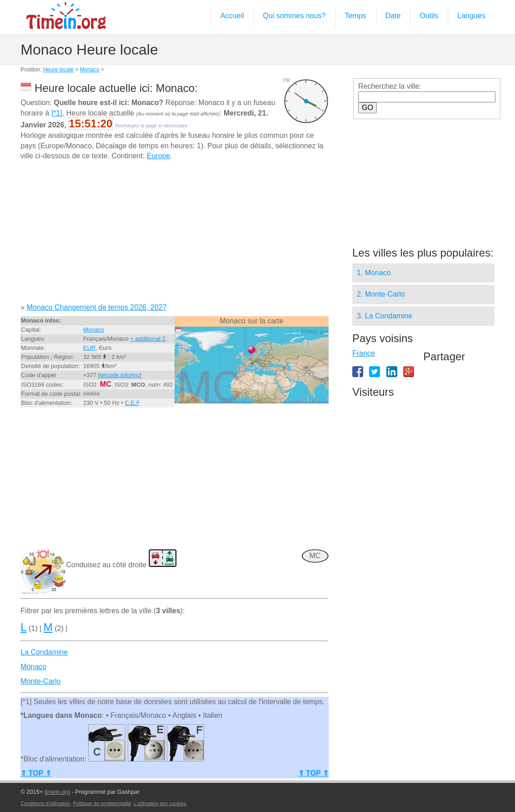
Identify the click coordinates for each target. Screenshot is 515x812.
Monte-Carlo (40, 681)
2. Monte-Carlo (381, 294)
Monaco (90, 70)
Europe (159, 156)
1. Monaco (374, 273)
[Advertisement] (175, 235)
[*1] (57, 113)
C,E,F (132, 403)
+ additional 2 (148, 339)
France (364, 353)
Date (393, 16)
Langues (471, 16)
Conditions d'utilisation (45, 803)
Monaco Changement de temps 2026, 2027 (97, 307)
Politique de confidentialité (102, 803)
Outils (429, 16)
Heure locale (58, 70)
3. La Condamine (385, 316)
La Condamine (44, 652)
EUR (89, 348)
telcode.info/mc (119, 375)
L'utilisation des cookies (160, 803)
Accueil (232, 16)
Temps (355, 16)
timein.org (57, 792)
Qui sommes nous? (295, 16)
